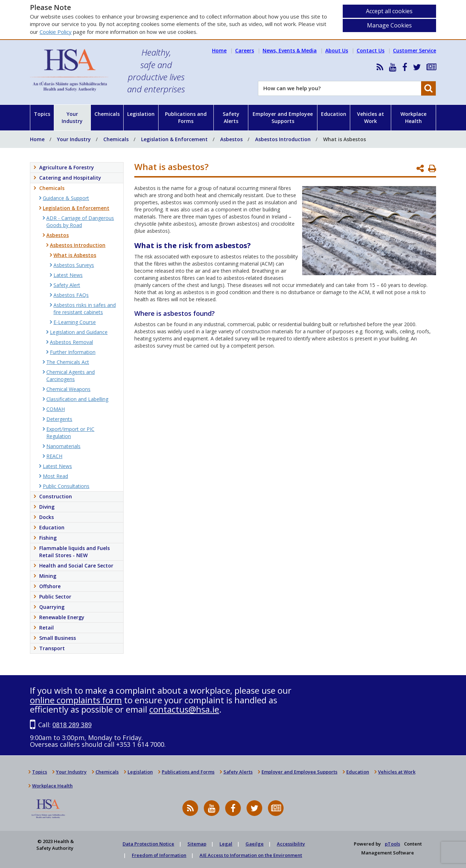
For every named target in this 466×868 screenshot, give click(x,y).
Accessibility (291, 844)
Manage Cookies (389, 25)
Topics (42, 114)
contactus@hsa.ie (184, 709)
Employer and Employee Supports (283, 117)
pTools (392, 844)
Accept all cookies (389, 11)
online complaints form (76, 700)
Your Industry (72, 117)
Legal (226, 844)
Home (219, 50)
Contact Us (371, 50)
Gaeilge (255, 844)
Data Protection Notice (148, 844)
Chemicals (107, 114)
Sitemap (197, 844)
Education (334, 114)
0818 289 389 (72, 725)
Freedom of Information (159, 855)
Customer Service (415, 50)
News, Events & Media (290, 50)
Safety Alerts (231, 117)
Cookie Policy (56, 32)
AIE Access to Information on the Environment (251, 855)
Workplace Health (413, 117)
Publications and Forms (186, 117)
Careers (245, 50)
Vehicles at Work (371, 117)
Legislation (141, 114)
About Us (337, 50)
